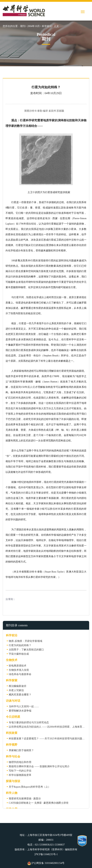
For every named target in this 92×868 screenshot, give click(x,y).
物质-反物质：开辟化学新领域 (26, 641)
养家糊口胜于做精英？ (21, 750)
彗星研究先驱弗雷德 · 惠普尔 (25, 799)
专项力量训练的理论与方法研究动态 (29, 722)
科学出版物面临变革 (20, 775)
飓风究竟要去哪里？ (20, 695)
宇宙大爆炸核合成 (19, 654)
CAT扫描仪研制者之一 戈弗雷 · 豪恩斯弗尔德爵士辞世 (39, 803)
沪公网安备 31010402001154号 (46, 863)
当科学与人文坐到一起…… (24, 706)
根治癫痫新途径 (18, 686)
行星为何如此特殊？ (20, 645)
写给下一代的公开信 (20, 771)
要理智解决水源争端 (20, 711)
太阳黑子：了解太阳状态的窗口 (26, 650)
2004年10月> (34, 26)
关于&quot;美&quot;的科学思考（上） (30, 787)
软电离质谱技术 (18, 666)
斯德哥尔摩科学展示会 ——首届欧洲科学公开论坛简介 (39, 766)
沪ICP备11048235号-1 (46, 854)
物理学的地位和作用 (20, 762)
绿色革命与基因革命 (20, 674)
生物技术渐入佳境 (19, 670)
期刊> (23, 26)
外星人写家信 (16, 690)
